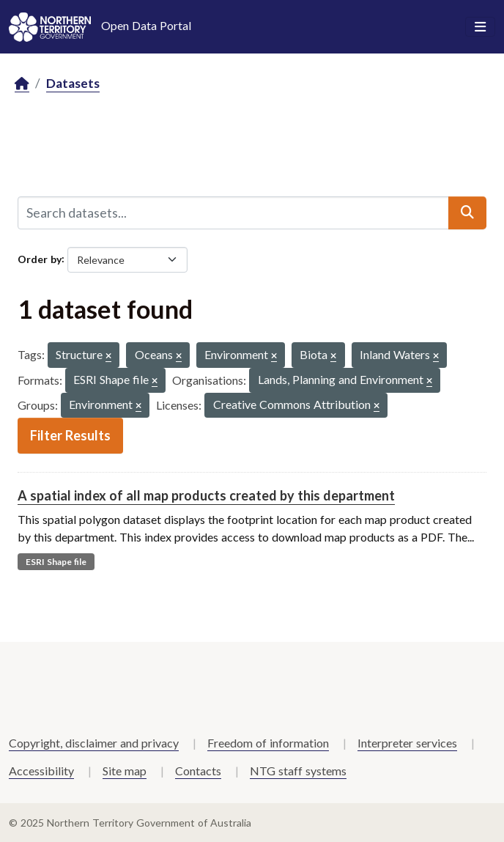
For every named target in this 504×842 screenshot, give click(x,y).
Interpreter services (407, 743)
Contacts (198, 771)
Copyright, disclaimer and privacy (94, 743)
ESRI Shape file (56, 562)
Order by (40, 258)
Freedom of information (268, 743)
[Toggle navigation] (480, 27)
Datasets (73, 83)
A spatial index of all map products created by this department (206, 495)
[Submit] (467, 213)
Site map (125, 771)
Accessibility (41, 771)
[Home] (22, 84)
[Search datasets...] (233, 213)
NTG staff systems (298, 771)
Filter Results (70, 435)
